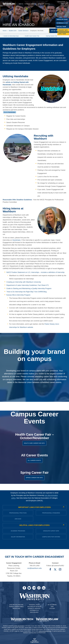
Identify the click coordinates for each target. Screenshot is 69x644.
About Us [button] (21, 4)
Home (4, 31)
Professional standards (51, 513)
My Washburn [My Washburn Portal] (52, 605)
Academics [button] (27, 4)
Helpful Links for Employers (34, 525)
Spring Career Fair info (35, 478)
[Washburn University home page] (9, 4)
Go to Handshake (10, 112)
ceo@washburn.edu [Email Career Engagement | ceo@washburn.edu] (34, 568)
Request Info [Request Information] (63, 30)
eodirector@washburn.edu (45, 631)
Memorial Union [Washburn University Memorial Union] (34, 605)
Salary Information (18, 537)
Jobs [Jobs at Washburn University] (52, 607)
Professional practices (18, 513)
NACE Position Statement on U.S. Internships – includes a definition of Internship (35, 272)
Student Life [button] (41, 4)
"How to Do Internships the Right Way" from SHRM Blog (26, 292)
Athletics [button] (47, 4)
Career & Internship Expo (11, 36)
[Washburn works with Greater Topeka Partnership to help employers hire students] (18, 148)
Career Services (23, 31)
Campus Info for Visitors (51, 537)
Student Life (12, 31)
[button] (67, 3)
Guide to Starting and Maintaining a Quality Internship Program (29, 288)
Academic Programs (18, 531)
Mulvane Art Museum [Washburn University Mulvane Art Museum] (34, 607)
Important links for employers (34, 507)
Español (63, 3)
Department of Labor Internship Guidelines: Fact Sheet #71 (28, 285)
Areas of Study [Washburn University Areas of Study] (62, 19)
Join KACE (18, 519)
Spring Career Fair (52, 36)
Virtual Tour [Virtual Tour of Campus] (61, 27)
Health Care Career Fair (32, 36)
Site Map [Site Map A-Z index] (52, 608)
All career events (35, 460)
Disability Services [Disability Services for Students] (34, 608)
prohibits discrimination (19, 626)
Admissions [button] (34, 4)
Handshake (16, 240)
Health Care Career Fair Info (35, 443)
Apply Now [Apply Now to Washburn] (62, 34)
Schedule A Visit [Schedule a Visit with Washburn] (62, 23)
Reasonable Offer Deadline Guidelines (17, 200)
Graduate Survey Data (51, 531)
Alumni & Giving (61, 2)
